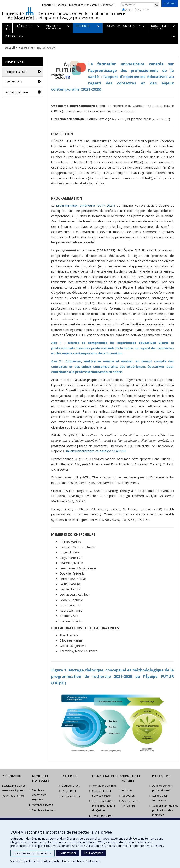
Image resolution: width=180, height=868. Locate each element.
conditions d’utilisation (85, 861)
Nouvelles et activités (131, 778)
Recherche (26, 47)
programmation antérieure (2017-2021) (86, 205)
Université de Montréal (18, 13)
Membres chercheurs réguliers (39, 795)
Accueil (10, 47)
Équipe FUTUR (16, 72)
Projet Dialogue (17, 92)
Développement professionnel (162, 788)
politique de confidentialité (42, 861)
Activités (127, 790)
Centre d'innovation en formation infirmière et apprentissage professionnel (82, 16)
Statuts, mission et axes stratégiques (14, 788)
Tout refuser (68, 853)
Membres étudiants (45, 810)
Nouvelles (128, 796)
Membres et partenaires (41, 778)
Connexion (108, 5)
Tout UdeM (142, 10)
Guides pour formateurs (160, 798)
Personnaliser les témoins (32, 853)
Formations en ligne (105, 786)
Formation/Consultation (105, 776)
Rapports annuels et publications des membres (165, 810)
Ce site (127, 10)
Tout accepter (93, 853)
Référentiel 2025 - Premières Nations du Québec (104, 806)
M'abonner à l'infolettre (130, 803)
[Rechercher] (157, 5)
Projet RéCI (14, 82)
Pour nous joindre (13, 796)
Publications (161, 776)
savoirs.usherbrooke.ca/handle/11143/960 (96, 451)
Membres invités (43, 805)
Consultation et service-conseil (102, 793)
